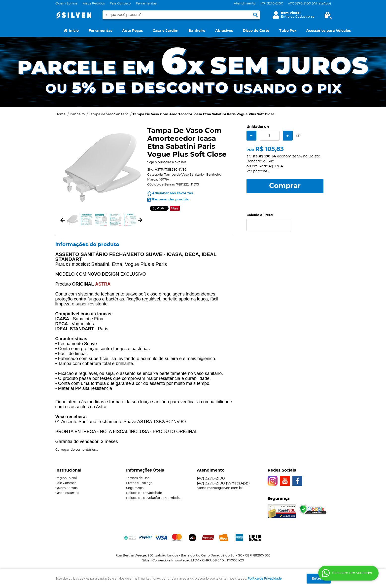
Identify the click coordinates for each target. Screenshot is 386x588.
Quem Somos (66, 4)
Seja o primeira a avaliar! (167, 162)
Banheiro (197, 31)
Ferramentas (146, 4)
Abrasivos (224, 31)
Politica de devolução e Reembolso (154, 498)
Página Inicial (66, 478)
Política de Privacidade (144, 493)
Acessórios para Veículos (329, 31)
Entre (285, 17)
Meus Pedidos (94, 4)
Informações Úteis (145, 470)
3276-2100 (272, 4)
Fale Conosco (120, 4)
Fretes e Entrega (139, 483)
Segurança (135, 488)
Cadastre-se (305, 17)
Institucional (68, 470)
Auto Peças (132, 31)
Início (74, 31)
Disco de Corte (256, 31)
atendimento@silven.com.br (220, 488)
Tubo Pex (288, 31)
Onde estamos (67, 493)
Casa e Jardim (166, 31)
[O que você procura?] (255, 15)
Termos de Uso (138, 478)
